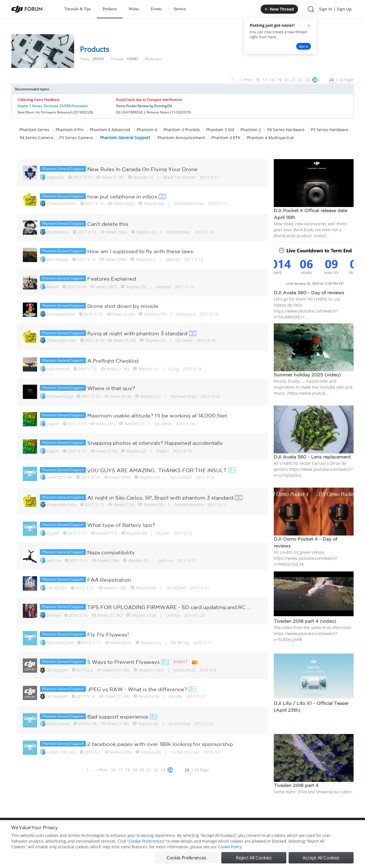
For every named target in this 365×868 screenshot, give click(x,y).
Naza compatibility (111, 552)
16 (258, 80)
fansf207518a (60, 477)
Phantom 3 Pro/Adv (182, 130)
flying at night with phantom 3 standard (137, 333)
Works (134, 9)
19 (279, 80)
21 (293, 80)
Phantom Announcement (181, 138)
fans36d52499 (60, 643)
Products (110, 9)
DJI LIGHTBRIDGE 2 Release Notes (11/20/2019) (153, 112)
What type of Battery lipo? (121, 525)
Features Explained (112, 279)
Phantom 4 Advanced (110, 130)
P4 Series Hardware (286, 130)
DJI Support (57, 670)
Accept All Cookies (321, 858)
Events (156, 9)
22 (301, 80)
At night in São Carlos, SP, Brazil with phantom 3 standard (160, 498)
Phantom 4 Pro (70, 130)
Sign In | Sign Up (335, 9)
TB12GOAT (57, 588)
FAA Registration (109, 580)
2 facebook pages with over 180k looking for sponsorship (160, 744)
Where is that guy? (111, 388)
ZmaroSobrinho (62, 203)
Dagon (53, 424)
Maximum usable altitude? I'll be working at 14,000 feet (157, 415)
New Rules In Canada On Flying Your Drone (142, 169)
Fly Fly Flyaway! (108, 634)
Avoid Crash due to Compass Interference (149, 100)
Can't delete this (108, 224)
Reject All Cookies (254, 858)
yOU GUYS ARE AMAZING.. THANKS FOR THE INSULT (157, 470)
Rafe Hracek (58, 369)
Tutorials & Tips (78, 9)
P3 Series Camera (76, 138)
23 (308, 80)
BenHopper (58, 259)
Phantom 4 (147, 130)
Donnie (54, 615)
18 (272, 80)
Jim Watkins (58, 232)
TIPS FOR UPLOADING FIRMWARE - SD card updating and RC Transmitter (170, 607)
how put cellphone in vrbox (122, 196)
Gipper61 (56, 177)
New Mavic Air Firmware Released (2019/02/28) (55, 112)
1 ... (234, 80)
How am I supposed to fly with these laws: (141, 251)
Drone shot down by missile (123, 306)
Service (180, 9)
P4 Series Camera (36, 138)
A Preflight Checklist (113, 361)
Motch (53, 287)
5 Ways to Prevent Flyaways (123, 662)
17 (265, 80)
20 (286, 80)
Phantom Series (34, 130)
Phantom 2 (251, 130)
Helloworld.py (60, 396)
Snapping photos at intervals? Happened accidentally (155, 443)
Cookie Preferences (146, 841)
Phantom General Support (125, 138)
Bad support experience (118, 717)
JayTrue (54, 560)
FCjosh (53, 533)
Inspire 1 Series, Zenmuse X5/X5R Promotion (53, 106)
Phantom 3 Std (220, 130)
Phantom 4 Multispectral (270, 138)
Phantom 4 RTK (226, 138)
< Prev (247, 80)
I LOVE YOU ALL (61, 752)
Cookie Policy (230, 847)
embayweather (61, 314)
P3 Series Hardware (329, 130)
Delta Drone (58, 724)
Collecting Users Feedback (38, 100)
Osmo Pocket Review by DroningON (144, 106)
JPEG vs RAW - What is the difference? (137, 689)
